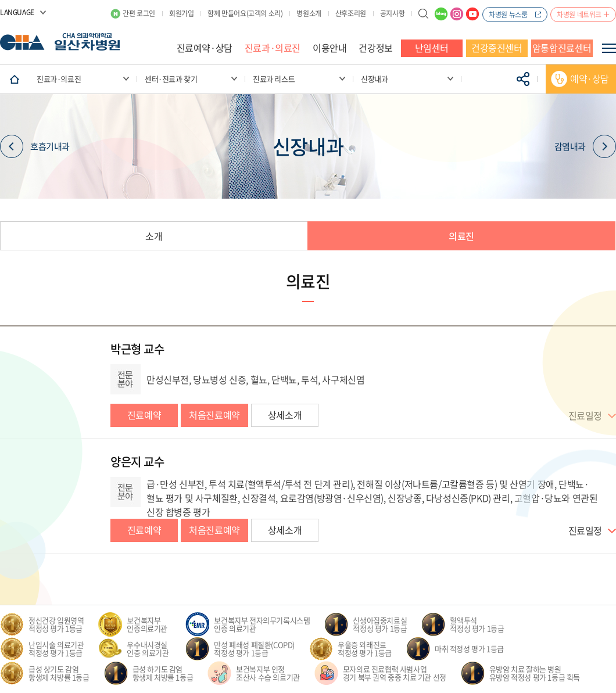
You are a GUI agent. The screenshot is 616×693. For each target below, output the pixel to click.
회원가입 (181, 13)
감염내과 (585, 147)
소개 (154, 236)
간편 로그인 (139, 13)
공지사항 (392, 13)
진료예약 (144, 415)
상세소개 (285, 415)
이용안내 (330, 48)
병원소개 (309, 13)
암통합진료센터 (562, 48)
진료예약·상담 (205, 48)
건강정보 (375, 48)
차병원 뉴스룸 (508, 15)
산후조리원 (351, 13)
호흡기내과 (35, 147)
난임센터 (432, 48)
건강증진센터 (497, 48)
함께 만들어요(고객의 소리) (245, 13)
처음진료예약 (214, 415)
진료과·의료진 (273, 48)
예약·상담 (590, 78)
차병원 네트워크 (579, 15)
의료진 (461, 236)
